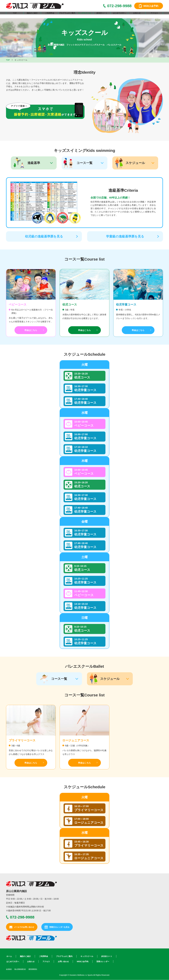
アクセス (154, 16)
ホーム (9, 956)
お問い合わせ (63, 961)
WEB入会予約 (83, 961)
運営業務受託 (37, 969)
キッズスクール (85, 16)
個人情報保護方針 (22, 969)
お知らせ (137, 16)
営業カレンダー (103, 961)
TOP (15, 16)
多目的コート (102, 16)
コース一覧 (85, 163)
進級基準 (34, 163)
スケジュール (135, 163)
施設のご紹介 (32, 16)
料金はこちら (31, 330)
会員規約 (9, 969)
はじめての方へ (119, 16)
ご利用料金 (50, 16)
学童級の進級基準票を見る (125, 236)
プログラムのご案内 (67, 16)
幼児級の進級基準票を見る (44, 236)
